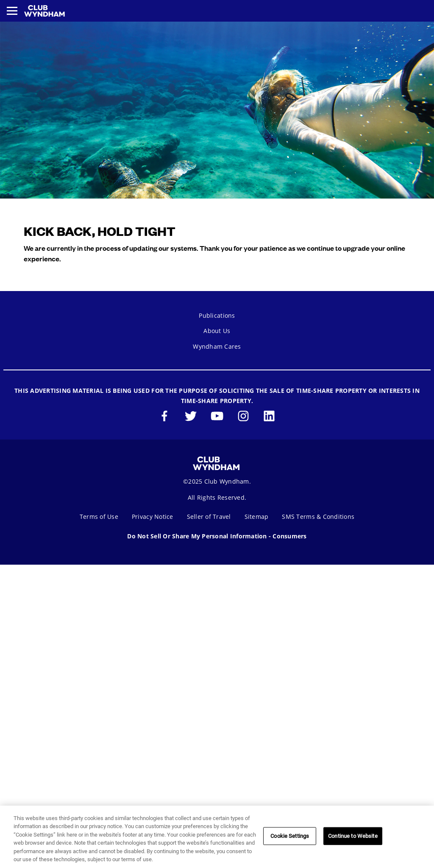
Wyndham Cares (217, 346)
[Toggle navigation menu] (12, 11)
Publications (217, 315)
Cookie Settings (290, 836)
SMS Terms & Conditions (318, 517)
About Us (217, 331)
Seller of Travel (209, 517)
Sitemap (257, 517)
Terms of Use (99, 517)
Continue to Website (353, 836)
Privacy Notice (153, 517)
